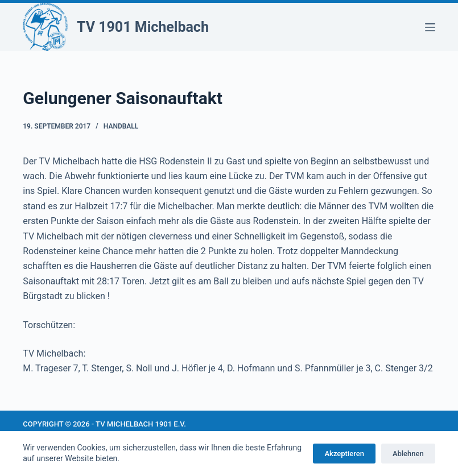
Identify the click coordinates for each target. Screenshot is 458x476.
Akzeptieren (344, 454)
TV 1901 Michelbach (143, 27)
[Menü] (430, 27)
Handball (121, 126)
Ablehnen (408, 454)
